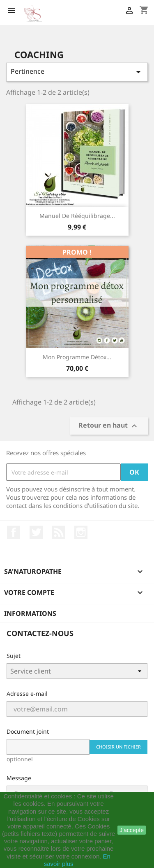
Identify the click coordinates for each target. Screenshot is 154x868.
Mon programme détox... (77, 357)
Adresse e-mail (27, 694)
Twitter (36, 532)
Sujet (14, 656)
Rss (59, 532)
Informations (30, 613)
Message (19, 778)
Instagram (81, 532)
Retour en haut (109, 426)
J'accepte (132, 830)
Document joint (28, 731)
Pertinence (77, 72)
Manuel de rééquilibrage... (77, 216)
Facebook (14, 532)
